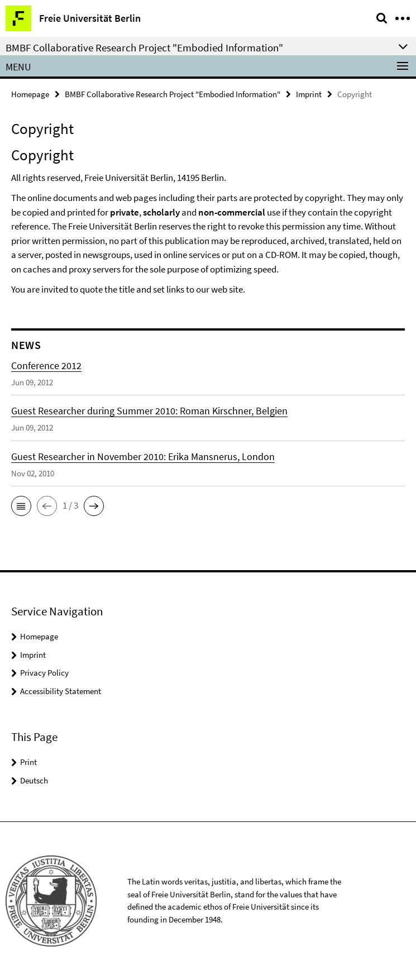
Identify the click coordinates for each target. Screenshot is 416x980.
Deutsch (34, 780)
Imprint (309, 94)
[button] (21, 506)
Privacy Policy (44, 673)
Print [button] (28, 762)
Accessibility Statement (61, 691)
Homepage (30, 94)
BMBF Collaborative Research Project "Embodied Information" (173, 94)
